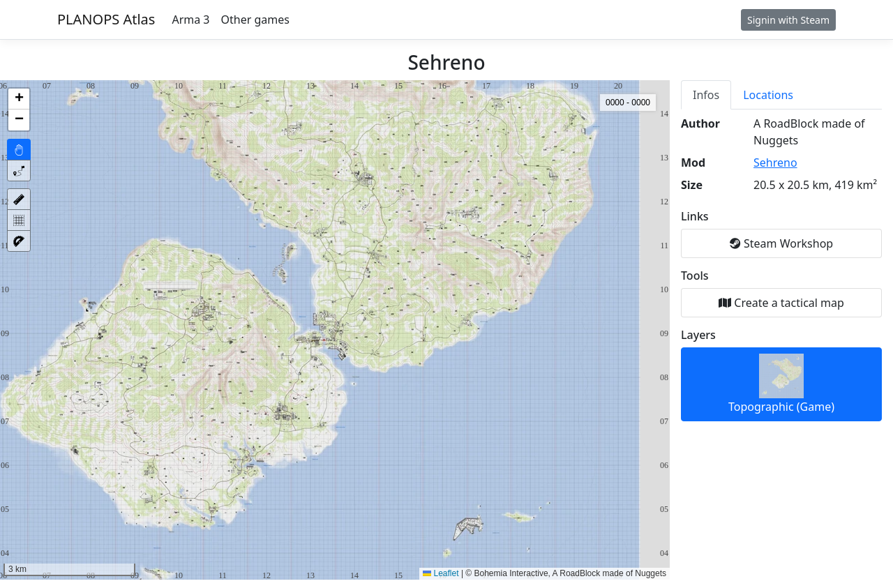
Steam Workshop (781, 243)
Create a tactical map (781, 303)
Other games (255, 20)
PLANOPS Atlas (106, 19)
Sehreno (775, 163)
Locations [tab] (768, 95)
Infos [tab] (706, 95)
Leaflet (441, 573)
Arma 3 (190, 20)
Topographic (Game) (781, 384)
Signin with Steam (788, 20)
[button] (19, 99)
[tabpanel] (781, 269)
